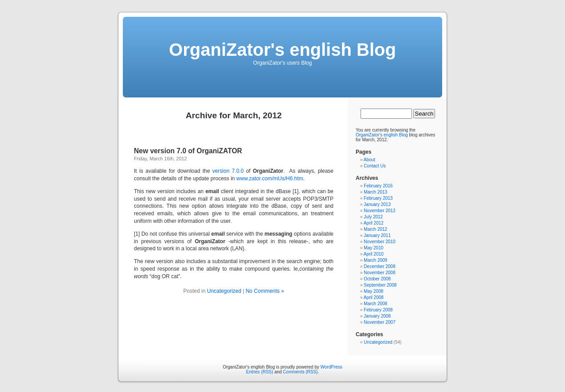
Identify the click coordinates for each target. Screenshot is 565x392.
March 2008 (375, 304)
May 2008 (373, 291)
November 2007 (379, 322)
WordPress (332, 367)
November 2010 (379, 242)
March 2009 (375, 260)
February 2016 (378, 186)
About (369, 160)
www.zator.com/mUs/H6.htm (270, 179)
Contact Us (375, 166)
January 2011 (377, 235)
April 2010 (374, 254)
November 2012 (379, 211)
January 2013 (377, 204)
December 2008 (379, 266)
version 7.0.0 (228, 171)
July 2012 (373, 217)
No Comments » (265, 291)
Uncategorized (224, 291)
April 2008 (374, 297)
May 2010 (373, 248)
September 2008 (380, 285)
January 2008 (377, 316)
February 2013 (378, 198)
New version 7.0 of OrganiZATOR (188, 151)
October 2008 (377, 279)
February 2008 (378, 310)
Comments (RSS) (300, 372)
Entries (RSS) (260, 372)
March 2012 (375, 229)
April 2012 (374, 223)
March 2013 (375, 192)
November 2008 (379, 273)
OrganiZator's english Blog (282, 50)
